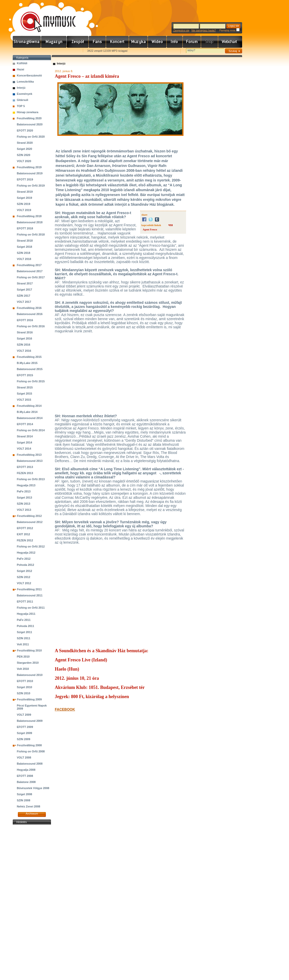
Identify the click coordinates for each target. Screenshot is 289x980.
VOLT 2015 (24, 400)
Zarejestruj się (181, 30)
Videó (157, 42)
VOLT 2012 (24, 583)
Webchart (230, 42)
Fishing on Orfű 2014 (31, 430)
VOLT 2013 (24, 510)
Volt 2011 (23, 644)
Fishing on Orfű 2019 (31, 186)
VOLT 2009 (24, 715)
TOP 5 (21, 106)
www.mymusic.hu (44, 17)
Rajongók (97, 42)
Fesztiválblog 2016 (29, 308)
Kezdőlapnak (45, 51)
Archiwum (32, 814)
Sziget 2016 (24, 338)
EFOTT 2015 (25, 375)
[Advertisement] (32, 902)
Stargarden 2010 (28, 663)
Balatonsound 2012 (30, 522)
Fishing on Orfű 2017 (31, 277)
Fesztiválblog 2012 (29, 516)
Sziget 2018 (24, 247)
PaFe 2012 (24, 559)
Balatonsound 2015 (30, 369)
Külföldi (22, 63)
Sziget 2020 (24, 149)
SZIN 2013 (24, 504)
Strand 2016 (25, 332)
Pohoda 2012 (25, 565)
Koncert (117, 42)
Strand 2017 (25, 283)
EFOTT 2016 (25, 320)
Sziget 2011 (24, 632)
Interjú (21, 88)
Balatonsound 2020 (30, 124)
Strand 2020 (25, 143)
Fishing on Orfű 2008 (31, 751)
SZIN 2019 (24, 204)
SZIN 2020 (24, 155)
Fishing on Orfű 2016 (31, 326)
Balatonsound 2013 (30, 461)
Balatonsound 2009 (30, 721)
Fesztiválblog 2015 (29, 357)
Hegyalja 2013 (26, 485)
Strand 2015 (25, 387)
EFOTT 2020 (25, 130)
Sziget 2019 (24, 198)
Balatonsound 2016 (30, 314)
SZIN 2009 (24, 739)
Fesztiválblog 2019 (29, 167)
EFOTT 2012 (25, 528)
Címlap (27, 42)
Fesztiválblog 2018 (29, 216)
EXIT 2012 (23, 534)
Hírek (54, 42)
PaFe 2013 (24, 491)
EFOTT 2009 (25, 727)
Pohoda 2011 (25, 626)
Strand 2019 (25, 192)
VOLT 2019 (24, 210)
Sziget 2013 (24, 498)
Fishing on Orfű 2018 (31, 234)
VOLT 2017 (24, 302)
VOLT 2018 (24, 259)
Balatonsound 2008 (30, 764)
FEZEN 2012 (25, 540)
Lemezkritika (25, 82)
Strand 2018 (25, 241)
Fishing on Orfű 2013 (31, 479)
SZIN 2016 (24, 345)
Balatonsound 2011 (30, 595)
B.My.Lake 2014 (27, 412)
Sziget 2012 (24, 571)
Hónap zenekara (28, 112)
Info (175, 42)
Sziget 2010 (24, 687)
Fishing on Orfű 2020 (31, 137)
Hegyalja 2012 (26, 553)
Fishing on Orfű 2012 (31, 546)
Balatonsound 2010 (30, 675)
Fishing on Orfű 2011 (31, 608)
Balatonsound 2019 (30, 173)
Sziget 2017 (24, 290)
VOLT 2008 (24, 757)
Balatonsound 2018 (30, 222)
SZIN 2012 (24, 577)
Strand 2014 (25, 436)
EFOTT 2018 (25, 228)
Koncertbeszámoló (29, 75)
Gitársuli (23, 100)
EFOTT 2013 (25, 467)
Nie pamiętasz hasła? (204, 30)
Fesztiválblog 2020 (29, 118)
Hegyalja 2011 (26, 614)
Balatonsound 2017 (30, 271)
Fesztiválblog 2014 (29, 406)
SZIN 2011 (24, 638)
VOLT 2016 (24, 351)
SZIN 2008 (24, 800)
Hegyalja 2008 (26, 770)
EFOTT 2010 (25, 681)
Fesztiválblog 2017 (29, 265)
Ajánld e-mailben (67, 51)
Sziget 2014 (24, 442)
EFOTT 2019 (25, 179)
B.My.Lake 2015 (27, 363)
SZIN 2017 (24, 296)
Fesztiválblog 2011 (29, 589)
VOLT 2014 (24, 449)
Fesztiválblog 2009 (29, 699)
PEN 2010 (23, 657)
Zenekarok (78, 42)
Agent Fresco (150, 230)
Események (25, 94)
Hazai (21, 69)
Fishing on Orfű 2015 (31, 381)
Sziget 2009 (24, 733)
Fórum (192, 42)
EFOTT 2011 (25, 602)
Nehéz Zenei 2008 (29, 806)
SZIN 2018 (24, 253)
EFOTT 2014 (25, 424)
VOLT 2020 (24, 161)
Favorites (23, 51)
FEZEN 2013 (25, 473)
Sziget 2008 (24, 794)
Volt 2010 (23, 669)
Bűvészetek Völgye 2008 (33, 788)
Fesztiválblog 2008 (29, 745)
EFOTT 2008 (25, 776)
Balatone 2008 (26, 782)
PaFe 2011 (24, 620)
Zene (138, 42)
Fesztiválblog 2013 (29, 455)
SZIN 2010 (24, 693)
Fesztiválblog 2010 (29, 650)
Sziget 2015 (24, 394)
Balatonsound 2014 (30, 418)
